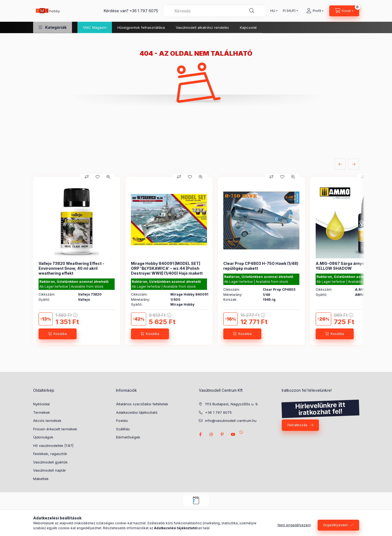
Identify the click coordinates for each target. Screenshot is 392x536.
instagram (211, 434)
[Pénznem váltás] (289, 11)
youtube (233, 434)
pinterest (222, 434)
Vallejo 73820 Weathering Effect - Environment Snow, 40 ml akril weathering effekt (71, 268)
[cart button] (344, 11)
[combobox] (214, 11)
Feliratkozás (297, 425)
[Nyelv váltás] (273, 11)
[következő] (354, 164)
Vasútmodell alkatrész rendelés (202, 27)
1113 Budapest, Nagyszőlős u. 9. (232, 404)
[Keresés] (252, 11)
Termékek (42, 412)
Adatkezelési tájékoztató (137, 412)
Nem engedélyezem (294, 525)
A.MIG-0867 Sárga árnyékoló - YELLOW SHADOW (345, 266)
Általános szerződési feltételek (142, 404)
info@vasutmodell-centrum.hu (231, 421)
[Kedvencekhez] (98, 177)
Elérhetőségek (128, 437)
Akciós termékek (47, 421)
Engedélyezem (335, 525)
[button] (53, 27)
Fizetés (122, 421)
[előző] (340, 164)
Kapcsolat (248, 27)
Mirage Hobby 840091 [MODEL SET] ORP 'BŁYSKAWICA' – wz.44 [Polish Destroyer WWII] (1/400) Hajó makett (167, 268)
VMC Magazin (95, 27)
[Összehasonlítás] (87, 177)
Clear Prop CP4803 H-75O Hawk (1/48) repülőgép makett (261, 266)
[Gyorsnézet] (108, 177)
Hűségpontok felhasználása (141, 27)
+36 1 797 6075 (144, 11)
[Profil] (315, 11)
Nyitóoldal (41, 404)
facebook (200, 434)
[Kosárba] (58, 334)
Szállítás (123, 429)
